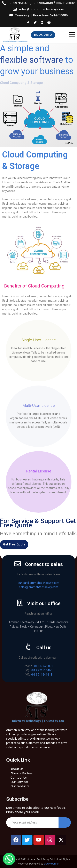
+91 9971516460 (41, 670)
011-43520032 (44, 666)
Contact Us (19, 778)
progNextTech (52, 864)
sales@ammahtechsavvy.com (41, 9)
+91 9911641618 (41, 675)
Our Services (20, 782)
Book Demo (43, 35)
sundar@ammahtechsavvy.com (38, 583)
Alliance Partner (22, 773)
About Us (17, 769)
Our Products (20, 786)
